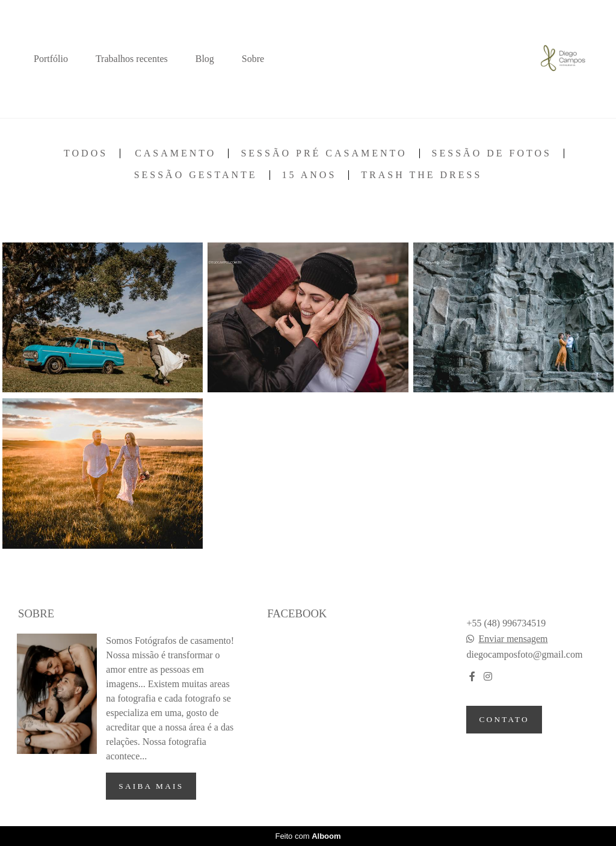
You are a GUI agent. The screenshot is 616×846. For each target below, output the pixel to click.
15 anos (310, 175)
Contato (504, 719)
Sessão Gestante (196, 175)
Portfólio (51, 59)
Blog (205, 59)
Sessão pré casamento (324, 153)
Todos (86, 153)
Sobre (253, 59)
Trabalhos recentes (132, 59)
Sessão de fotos (492, 153)
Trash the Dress (421, 175)
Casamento (175, 153)
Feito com (308, 836)
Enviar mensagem (513, 639)
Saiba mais (151, 786)
